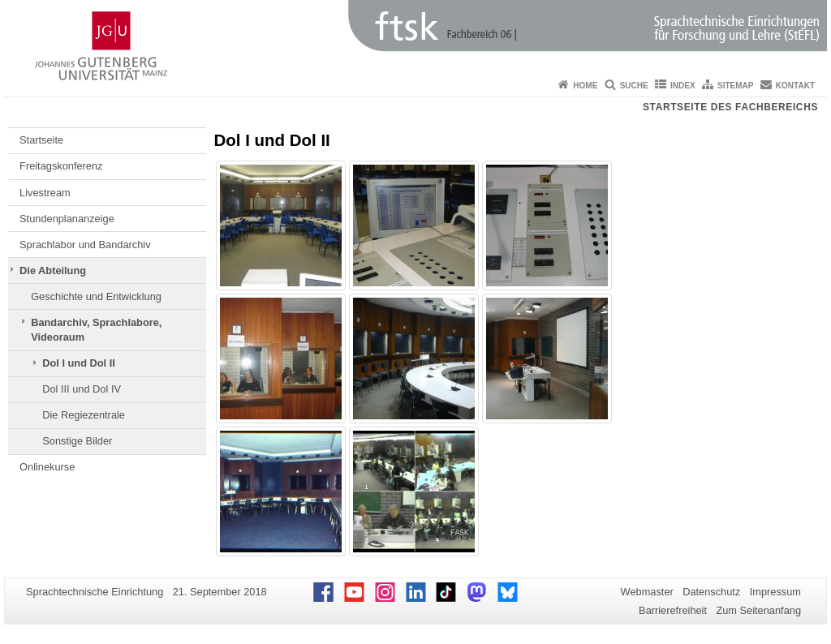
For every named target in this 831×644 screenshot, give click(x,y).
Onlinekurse (47, 467)
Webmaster (647, 592)
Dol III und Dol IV (82, 389)
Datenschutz (711, 592)
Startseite (41, 140)
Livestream (45, 193)
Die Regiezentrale (84, 415)
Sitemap (735, 86)
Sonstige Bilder (77, 441)
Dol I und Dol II (79, 363)
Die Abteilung (53, 270)
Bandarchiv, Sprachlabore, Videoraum (96, 330)
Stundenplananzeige (67, 219)
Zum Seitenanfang (758, 610)
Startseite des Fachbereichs (730, 107)
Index (683, 86)
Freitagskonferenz (61, 166)
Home (585, 86)
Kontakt (795, 86)
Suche (634, 86)
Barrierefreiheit (673, 610)
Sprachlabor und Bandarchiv (85, 245)
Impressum (775, 592)
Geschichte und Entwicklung (96, 296)
